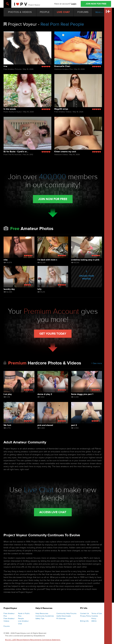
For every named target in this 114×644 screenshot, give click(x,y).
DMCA (94, 621)
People (21, 618)
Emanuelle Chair (62, 66)
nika (6, 260)
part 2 (74, 425)
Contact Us (85, 613)
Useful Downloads (64, 616)
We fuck (7, 425)
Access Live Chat (53, 512)
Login (74, 4)
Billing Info (84, 621)
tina (5, 66)
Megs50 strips (61, 109)
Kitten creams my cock (65, 152)
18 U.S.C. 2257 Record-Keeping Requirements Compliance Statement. (33, 640)
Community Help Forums (66, 613)
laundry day (9, 289)
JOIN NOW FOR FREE (96, 4)
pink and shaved (45, 425)
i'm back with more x (47, 260)
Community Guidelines (45, 616)
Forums (7, 626)
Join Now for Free (53, 199)
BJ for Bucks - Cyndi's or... (16, 152)
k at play (8, 394)
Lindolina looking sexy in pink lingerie (85, 260)
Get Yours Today (53, 334)
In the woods (10, 109)
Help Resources (42, 613)
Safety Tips (40, 618)
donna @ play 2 (45, 394)
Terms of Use (97, 613)
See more (97, 363)
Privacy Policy (86, 616)
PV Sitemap (61, 618)
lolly (39, 289)
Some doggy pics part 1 (82, 394)
